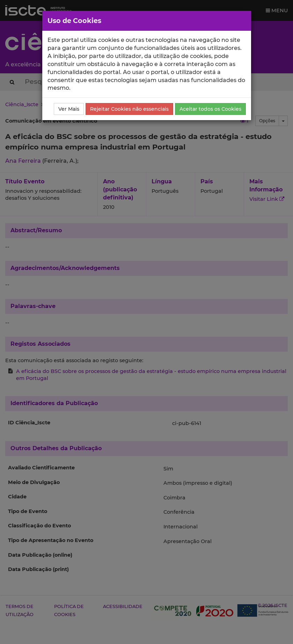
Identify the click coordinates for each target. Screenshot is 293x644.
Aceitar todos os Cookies (210, 109)
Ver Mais (69, 109)
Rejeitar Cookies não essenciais (129, 109)
